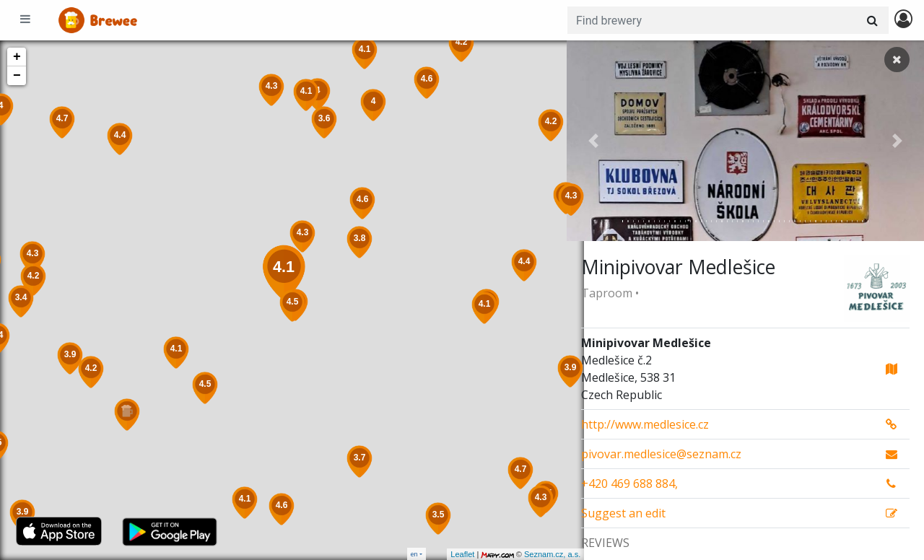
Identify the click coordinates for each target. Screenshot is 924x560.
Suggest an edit (623, 513)
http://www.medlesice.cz (645, 424)
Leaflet (445, 554)
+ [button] (17, 57)
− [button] (17, 76)
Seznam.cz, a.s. (535, 554)
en (414, 554)
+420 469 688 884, (629, 484)
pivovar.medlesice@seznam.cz (661, 454)
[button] (593, 141)
